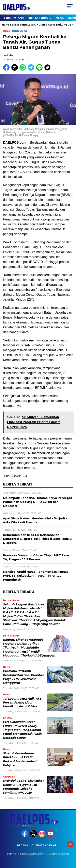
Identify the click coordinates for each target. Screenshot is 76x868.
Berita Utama (14, 18)
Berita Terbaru (40, 18)
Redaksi (23, 845)
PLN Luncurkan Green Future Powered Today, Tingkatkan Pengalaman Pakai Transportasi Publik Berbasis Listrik (22, 730)
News (60, 18)
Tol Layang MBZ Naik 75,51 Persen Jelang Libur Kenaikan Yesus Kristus (23, 703)
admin (8, 55)
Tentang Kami (46, 845)
